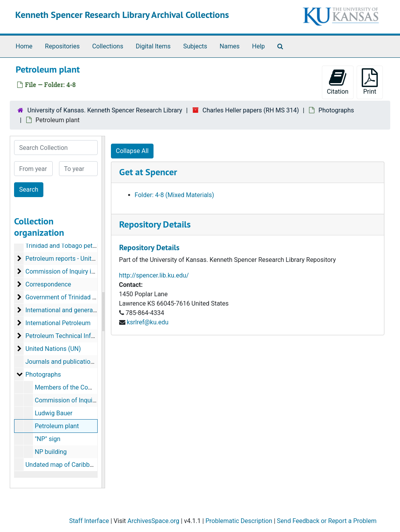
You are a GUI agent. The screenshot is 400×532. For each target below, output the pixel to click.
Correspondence (48, 284)
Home (24, 46)
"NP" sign (48, 439)
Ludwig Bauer (54, 413)
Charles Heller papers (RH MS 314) (251, 110)
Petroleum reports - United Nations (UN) (81, 259)
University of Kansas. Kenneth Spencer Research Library (105, 110)
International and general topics (69, 310)
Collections (108, 46)
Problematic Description (239, 521)
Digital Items (153, 46)
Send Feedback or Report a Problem (327, 521)
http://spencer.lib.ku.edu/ (154, 275)
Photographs (336, 110)
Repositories (62, 46)
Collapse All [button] (132, 151)
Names (229, 46)
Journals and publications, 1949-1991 (78, 362)
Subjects (195, 46)
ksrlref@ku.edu (147, 322)
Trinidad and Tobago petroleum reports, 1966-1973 (96, 246)
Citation (338, 82)
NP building (51, 452)
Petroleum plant (57, 426)
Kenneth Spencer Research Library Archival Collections (122, 15)
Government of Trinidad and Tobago (75, 297)
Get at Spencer (148, 172)
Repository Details (155, 224)
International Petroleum (58, 323)
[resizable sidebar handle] (103, 312)
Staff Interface (89, 521)
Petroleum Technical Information (71, 336)
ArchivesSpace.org (153, 521)
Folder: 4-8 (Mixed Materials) (175, 195)
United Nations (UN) (53, 349)
